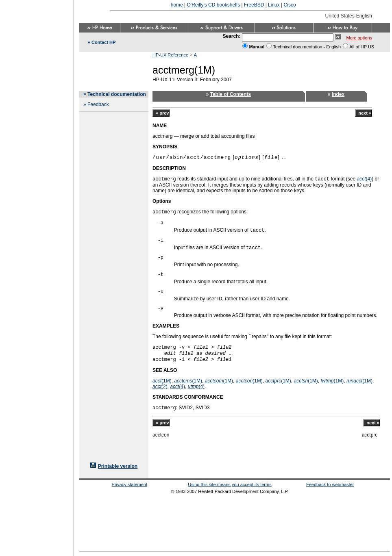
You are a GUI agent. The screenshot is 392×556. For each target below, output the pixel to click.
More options (359, 38)
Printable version (118, 466)
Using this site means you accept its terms (230, 484)
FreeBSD (254, 5)
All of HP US (362, 47)
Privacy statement (130, 484)
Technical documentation (117, 94)
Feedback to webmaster (330, 484)
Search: (231, 36)
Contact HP (103, 42)
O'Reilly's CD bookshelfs (214, 5)
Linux (274, 5)
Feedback (98, 104)
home (177, 5)
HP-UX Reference (170, 55)
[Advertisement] (37, 276)
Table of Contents (231, 94)
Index (338, 94)
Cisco (290, 5)
